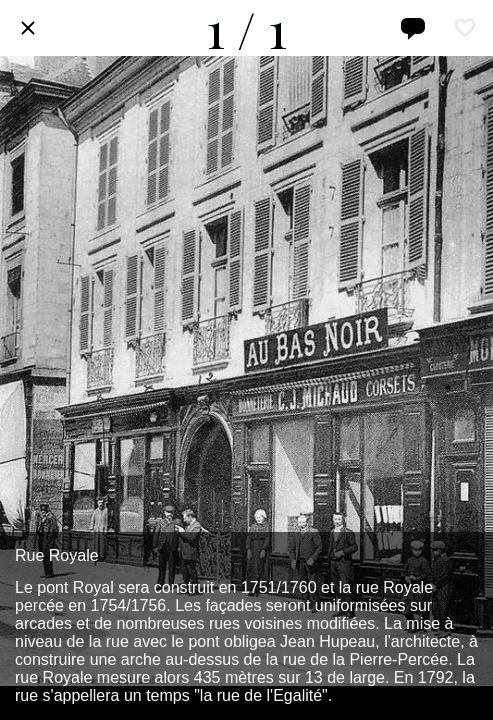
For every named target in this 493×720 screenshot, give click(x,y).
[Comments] (413, 28)
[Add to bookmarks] (465, 28)
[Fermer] (28, 28)
